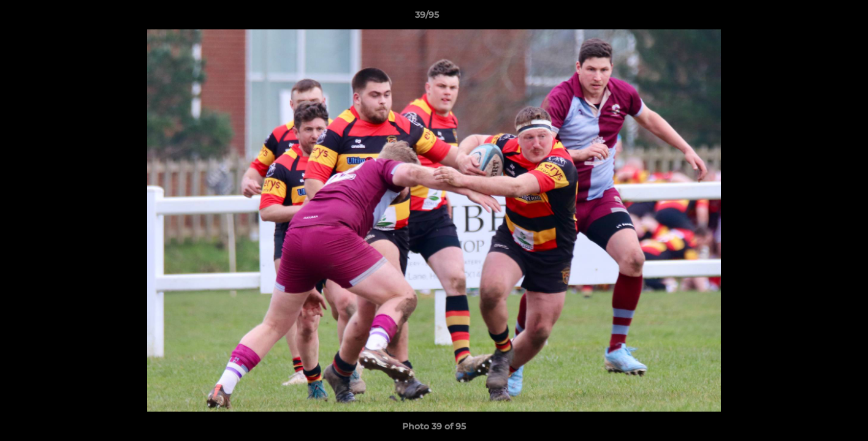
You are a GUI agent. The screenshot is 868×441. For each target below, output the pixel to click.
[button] (817, 18)
